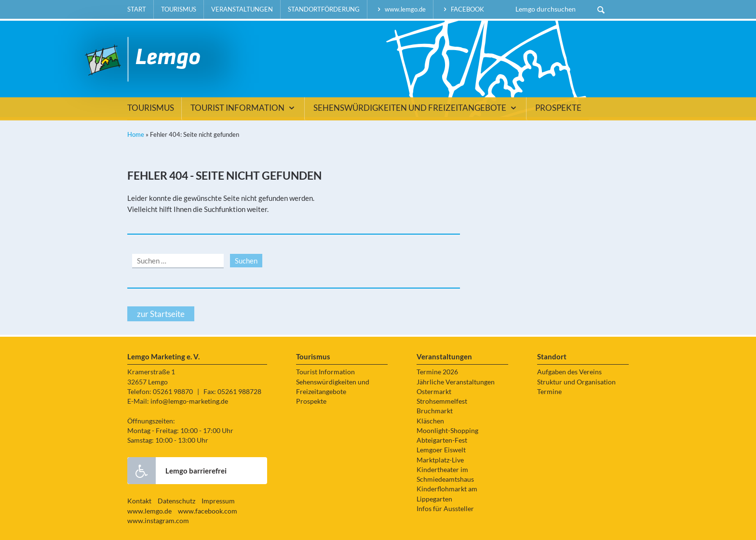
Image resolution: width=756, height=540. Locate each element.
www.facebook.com (208, 511)
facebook (462, 9)
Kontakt (139, 501)
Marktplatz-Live (440, 460)
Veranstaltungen (242, 9)
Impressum (218, 501)
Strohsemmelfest (442, 401)
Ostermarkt (434, 392)
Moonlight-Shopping (447, 431)
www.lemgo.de (400, 9)
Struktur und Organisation (576, 382)
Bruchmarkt (435, 411)
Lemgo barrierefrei (177, 471)
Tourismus (179, 9)
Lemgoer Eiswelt (441, 450)
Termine (549, 392)
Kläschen (430, 421)
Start (137, 9)
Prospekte (558, 108)
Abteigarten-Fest (442, 440)
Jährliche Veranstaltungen (456, 382)
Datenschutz (176, 501)
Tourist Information (244, 108)
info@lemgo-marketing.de (189, 401)
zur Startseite (161, 314)
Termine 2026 (437, 372)
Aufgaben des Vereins (569, 372)
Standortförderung (324, 9)
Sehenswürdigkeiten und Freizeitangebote (416, 108)
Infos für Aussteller (445, 509)
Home (136, 134)
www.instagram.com (158, 521)
